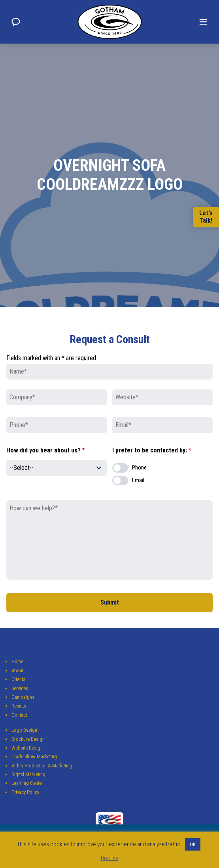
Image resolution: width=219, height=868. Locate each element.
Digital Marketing (28, 774)
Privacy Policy (25, 792)
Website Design (27, 748)
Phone (139, 468)
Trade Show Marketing (34, 756)
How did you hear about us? (46, 450)
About (17, 671)
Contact (19, 715)
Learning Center (27, 783)
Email (138, 480)
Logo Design (24, 730)
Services (20, 688)
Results (19, 706)
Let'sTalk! (206, 217)
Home (17, 661)
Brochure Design (28, 739)
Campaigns (23, 697)
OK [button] (193, 844)
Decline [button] (110, 858)
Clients (18, 679)
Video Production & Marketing (42, 766)
